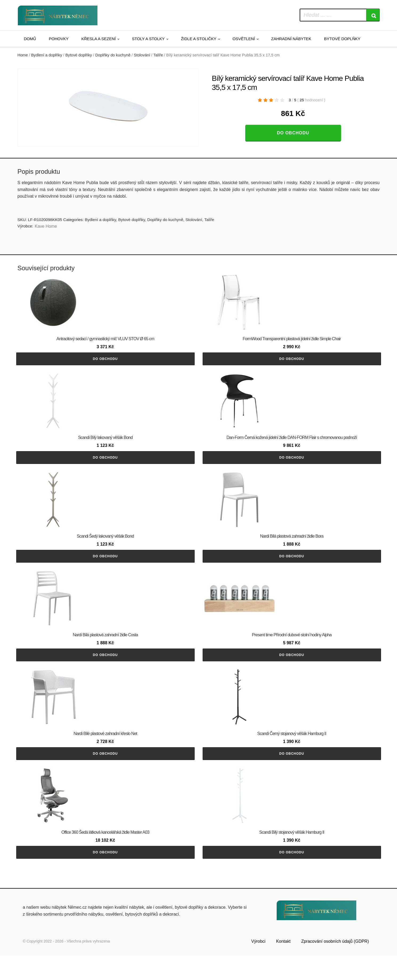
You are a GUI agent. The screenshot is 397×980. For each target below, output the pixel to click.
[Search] (373, 15)
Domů (30, 39)
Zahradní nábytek (291, 39)
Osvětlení (244, 39)
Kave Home (46, 226)
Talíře (158, 55)
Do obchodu (293, 133)
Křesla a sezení (99, 39)
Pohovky (59, 39)
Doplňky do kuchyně (113, 55)
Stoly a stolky (148, 39)
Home (23, 55)
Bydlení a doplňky (47, 55)
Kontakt (283, 966)
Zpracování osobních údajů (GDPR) (335, 966)
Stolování (142, 55)
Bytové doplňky (342, 39)
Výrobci (258, 966)
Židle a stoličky (198, 39)
